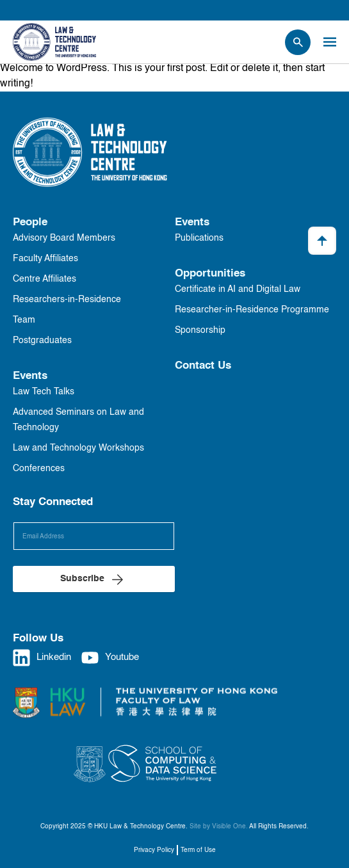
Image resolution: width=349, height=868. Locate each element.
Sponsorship (200, 330)
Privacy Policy (154, 850)
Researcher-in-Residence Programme (252, 310)
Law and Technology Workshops (78, 448)
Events (30, 376)
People (30, 222)
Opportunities (210, 274)
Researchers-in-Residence (67, 300)
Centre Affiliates (45, 279)
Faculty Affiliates (45, 259)
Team (24, 320)
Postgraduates (42, 341)
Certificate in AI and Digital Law (238, 289)
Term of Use (198, 850)
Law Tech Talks (44, 392)
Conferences (39, 469)
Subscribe (82, 579)
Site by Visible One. (219, 826)
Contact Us (203, 366)
